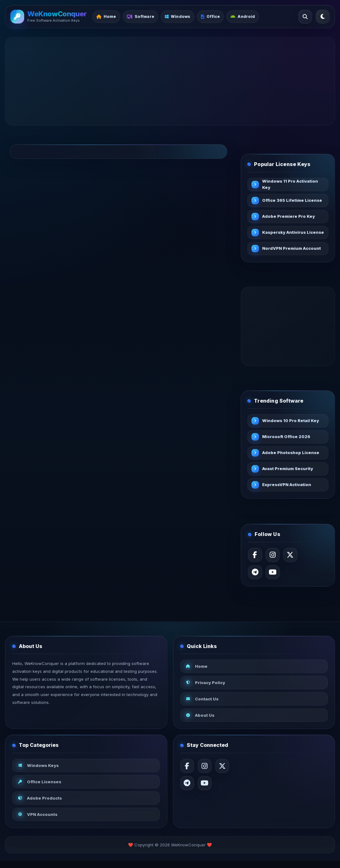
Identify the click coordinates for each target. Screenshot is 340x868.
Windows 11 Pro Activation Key (291, 185)
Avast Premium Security (289, 470)
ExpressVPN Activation (288, 486)
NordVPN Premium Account (293, 249)
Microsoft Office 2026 (287, 438)
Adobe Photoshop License (292, 454)
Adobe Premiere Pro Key (290, 217)
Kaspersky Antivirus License (285, 233)
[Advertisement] (170, 81)
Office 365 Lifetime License (284, 201)
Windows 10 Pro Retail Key (292, 422)
